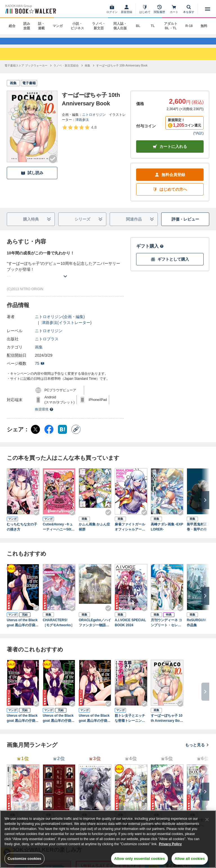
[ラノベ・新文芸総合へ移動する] (66, 71)
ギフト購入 (150, 251)
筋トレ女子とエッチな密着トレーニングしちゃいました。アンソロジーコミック (130, 724)
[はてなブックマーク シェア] (62, 435)
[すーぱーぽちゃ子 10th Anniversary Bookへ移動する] (122, 71)
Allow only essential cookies (139, 859)
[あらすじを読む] (65, 275)
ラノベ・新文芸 (99, 26)
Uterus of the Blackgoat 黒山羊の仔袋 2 (59, 724)
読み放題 (27, 26)
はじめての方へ (170, 195)
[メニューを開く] (208, 9)
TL (153, 26)
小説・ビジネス (77, 26)
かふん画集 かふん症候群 (94, 532)
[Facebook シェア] (49, 435)
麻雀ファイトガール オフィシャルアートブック (131, 532)
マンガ (58, 26)
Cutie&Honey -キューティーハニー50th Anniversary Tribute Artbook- (59, 532)
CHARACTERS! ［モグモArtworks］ (58, 628)
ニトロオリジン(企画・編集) (60, 322)
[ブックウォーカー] (30, 9)
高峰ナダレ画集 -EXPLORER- (167, 532)
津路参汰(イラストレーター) (67, 328)
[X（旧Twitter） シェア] (35, 435)
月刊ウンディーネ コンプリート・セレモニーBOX (166, 628)
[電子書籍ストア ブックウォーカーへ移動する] (26, 71)
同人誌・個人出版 (120, 26)
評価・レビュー (185, 225)
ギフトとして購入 (170, 265)
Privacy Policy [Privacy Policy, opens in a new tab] (170, 844)
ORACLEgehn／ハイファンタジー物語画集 (95, 628)
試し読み (32, 178)
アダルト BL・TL (171, 26)
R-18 (189, 26)
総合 (12, 26)
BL (138, 26)
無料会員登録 (170, 180)
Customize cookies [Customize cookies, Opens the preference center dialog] (24, 859)
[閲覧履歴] (159, 9)
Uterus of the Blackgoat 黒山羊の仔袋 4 (95, 724)
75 (40, 369)
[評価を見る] (79, 132)
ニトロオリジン (94, 120)
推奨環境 (44, 415)
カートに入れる (170, 152)
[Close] (207, 820)
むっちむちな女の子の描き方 (22, 532)
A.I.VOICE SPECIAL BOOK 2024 (130, 628)
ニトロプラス (47, 344)
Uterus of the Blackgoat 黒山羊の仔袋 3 (23, 628)
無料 (204, 26)
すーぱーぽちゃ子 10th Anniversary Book (167, 724)
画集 (39, 352)
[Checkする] (53, 164)
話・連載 (41, 26)
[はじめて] (145, 9)
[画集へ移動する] (87, 71)
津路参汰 (82, 125)
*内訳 (198, 139)
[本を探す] (189, 9)
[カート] (174, 9)
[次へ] (205, 505)
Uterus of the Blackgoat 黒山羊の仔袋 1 (23, 724)
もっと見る (197, 750)
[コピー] (76, 435)
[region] (108, 839)
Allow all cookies (190, 859)
